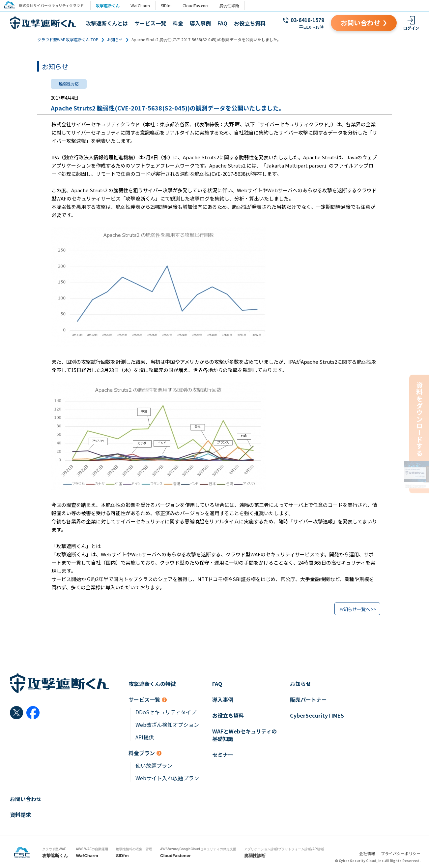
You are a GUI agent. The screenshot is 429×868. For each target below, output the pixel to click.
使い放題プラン (154, 766)
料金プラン (142, 753)
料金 (178, 23)
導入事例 (200, 23)
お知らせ (115, 39)
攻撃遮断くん (110, 5)
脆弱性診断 (232, 5)
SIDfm (169, 5)
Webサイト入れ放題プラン (167, 778)
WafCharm (143, 5)
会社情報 (367, 853)
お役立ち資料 (250, 23)
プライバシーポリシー (401, 853)
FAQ (222, 23)
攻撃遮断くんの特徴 (152, 684)
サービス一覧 (150, 23)
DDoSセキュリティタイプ (166, 712)
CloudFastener (198, 5)
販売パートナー (308, 700)
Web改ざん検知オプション (167, 725)
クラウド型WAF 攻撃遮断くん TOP (68, 39)
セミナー (223, 755)
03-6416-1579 (307, 20)
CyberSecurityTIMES (317, 715)
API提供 (145, 737)
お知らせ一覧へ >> (357, 609)
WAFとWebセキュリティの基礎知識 (244, 735)
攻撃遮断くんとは (107, 23)
